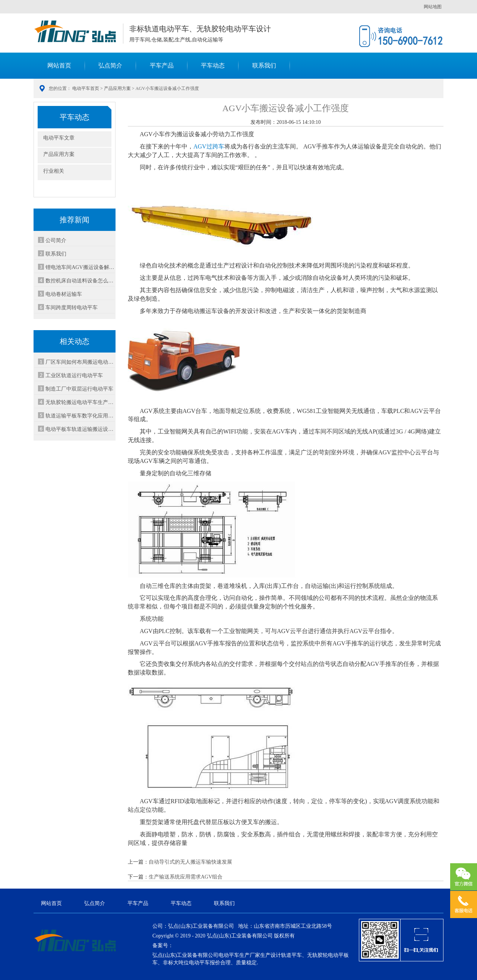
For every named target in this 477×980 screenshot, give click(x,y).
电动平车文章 (59, 138)
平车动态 (213, 65)
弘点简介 (110, 65)
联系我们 (264, 65)
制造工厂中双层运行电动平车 (79, 389)
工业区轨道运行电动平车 (74, 375)
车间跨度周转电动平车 (72, 308)
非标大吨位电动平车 (186, 963)
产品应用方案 (117, 88)
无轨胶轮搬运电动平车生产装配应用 (80, 402)
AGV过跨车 (209, 146)
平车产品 (162, 65)
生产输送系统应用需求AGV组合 (186, 877)
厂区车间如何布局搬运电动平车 (80, 362)
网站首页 (59, 65)
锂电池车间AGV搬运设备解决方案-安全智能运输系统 (80, 267)
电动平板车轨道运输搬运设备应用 (80, 429)
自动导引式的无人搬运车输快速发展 (190, 862)
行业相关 (54, 171)
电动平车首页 (86, 88)
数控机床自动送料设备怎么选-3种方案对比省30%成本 (80, 281)
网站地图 (433, 7)
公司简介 (56, 240)
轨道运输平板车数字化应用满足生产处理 (80, 416)
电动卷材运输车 (64, 294)
